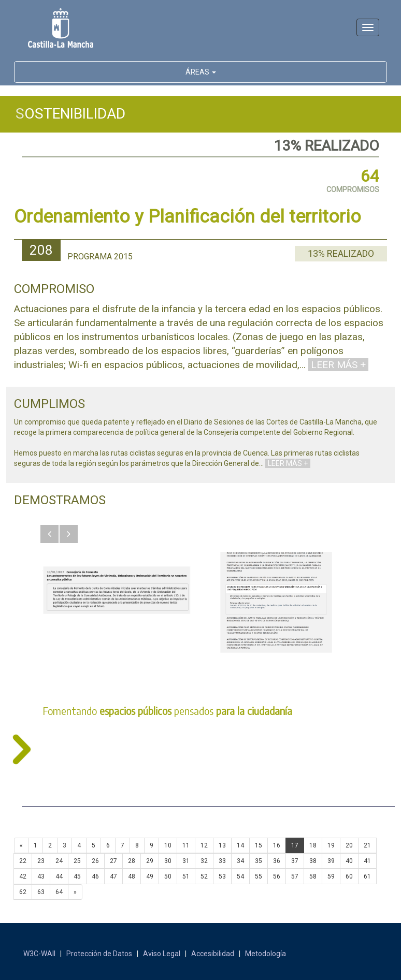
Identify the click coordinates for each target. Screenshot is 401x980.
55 (259, 876)
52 (204, 876)
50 (168, 876)
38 (313, 861)
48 (132, 876)
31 (186, 861)
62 (23, 892)
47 (113, 876)
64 (59, 892)
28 (132, 861)
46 (95, 876)
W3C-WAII (39, 954)
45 (77, 876)
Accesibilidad (213, 954)
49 (150, 876)
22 (23, 861)
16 (277, 845)
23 (41, 861)
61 (367, 876)
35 (259, 861)
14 (240, 845)
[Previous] (21, 845)
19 (331, 845)
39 (331, 861)
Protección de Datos (99, 954)
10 (168, 845)
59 (331, 876)
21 (367, 845)
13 (222, 845)
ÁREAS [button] (201, 72)
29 (150, 861)
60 (349, 876)
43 (41, 876)
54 (240, 876)
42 (23, 876)
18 (313, 845)
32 (204, 861)
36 (277, 861)
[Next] (75, 892)
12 (204, 845)
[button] (49, 534)
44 (59, 876)
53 (222, 876)
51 (186, 876)
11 (186, 845)
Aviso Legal (162, 954)
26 (95, 861)
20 (349, 845)
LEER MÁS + (338, 365)
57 (295, 876)
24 (59, 861)
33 (222, 861)
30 (168, 861)
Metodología (266, 954)
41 (367, 861)
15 (259, 845)
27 (113, 861)
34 (240, 861)
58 (313, 876)
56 (277, 876)
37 (295, 861)
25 (77, 861)
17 (295, 845)
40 (349, 861)
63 (41, 892)
